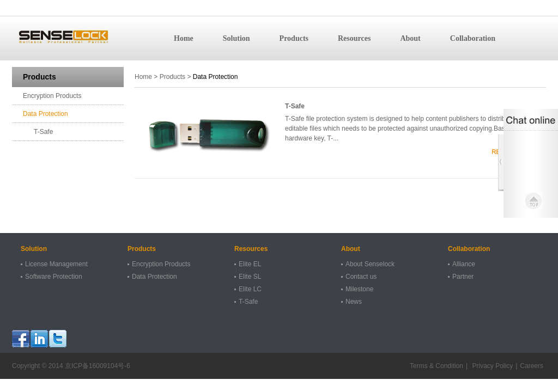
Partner (463, 277)
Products (294, 38)
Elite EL (250, 264)
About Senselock (370, 264)
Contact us (361, 277)
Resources (354, 38)
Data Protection (46, 114)
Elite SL (250, 277)
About (410, 38)
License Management (56, 264)
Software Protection (54, 277)
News (354, 302)
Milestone (359, 289)
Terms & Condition (436, 366)
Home (184, 38)
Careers (532, 366)
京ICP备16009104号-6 (98, 366)
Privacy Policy (492, 366)
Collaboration (473, 38)
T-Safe (43, 132)
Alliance (464, 264)
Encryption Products (52, 96)
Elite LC (250, 289)
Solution (236, 38)
